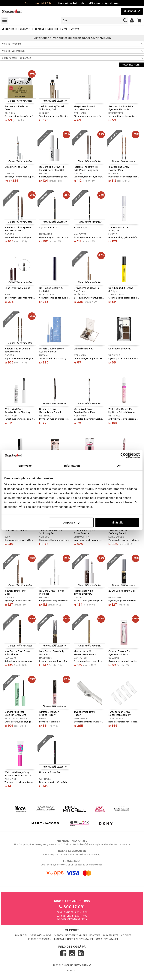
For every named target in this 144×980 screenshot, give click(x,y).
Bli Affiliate (111, 936)
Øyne (64, 29)
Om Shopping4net (107, 939)
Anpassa (72, 522)
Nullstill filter (131, 65)
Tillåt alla (117, 522)
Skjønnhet (25, 29)
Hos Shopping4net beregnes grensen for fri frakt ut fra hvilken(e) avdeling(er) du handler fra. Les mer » (72, 843)
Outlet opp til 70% (38, 3)
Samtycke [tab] (25, 466)
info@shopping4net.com (72, 919)
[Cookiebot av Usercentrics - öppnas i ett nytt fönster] (123, 455)
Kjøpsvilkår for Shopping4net (74, 939)
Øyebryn (75, 29)
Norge (72, 971)
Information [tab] (72, 466)
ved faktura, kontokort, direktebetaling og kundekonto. (72, 863)
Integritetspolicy (40, 939)
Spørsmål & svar (41, 936)
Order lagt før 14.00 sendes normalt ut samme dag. (72, 853)
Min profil (21, 936)
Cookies (126, 936)
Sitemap (86, 966)
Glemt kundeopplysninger (70, 936)
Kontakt (95, 936)
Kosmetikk (53, 29)
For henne (39, 29)
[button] (139, 21)
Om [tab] (119, 466)
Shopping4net (9, 29)
